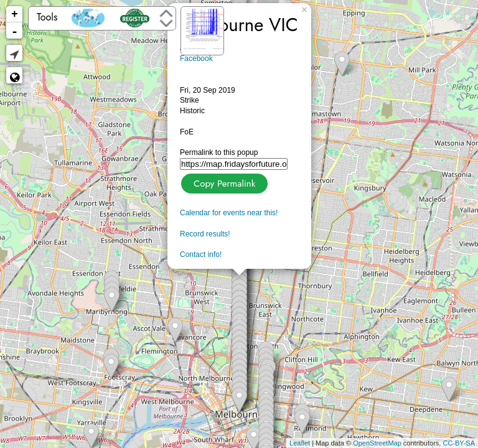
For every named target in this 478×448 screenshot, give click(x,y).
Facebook (196, 58)
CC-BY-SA (459, 443)
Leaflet (300, 443)
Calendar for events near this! (229, 213)
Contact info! (201, 254)
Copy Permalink (223, 182)
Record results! (205, 234)
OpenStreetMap (377, 443)
